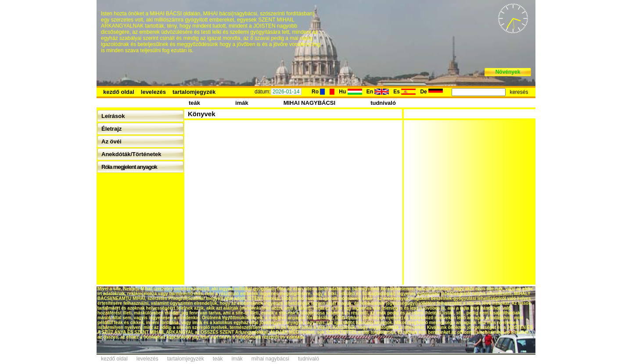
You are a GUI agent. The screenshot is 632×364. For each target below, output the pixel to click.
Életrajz (111, 129)
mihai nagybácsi (270, 359)
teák (194, 103)
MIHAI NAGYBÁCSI (309, 103)
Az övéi (111, 141)
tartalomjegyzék (194, 92)
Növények (508, 72)
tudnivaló (383, 103)
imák (242, 103)
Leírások (113, 116)
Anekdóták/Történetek (131, 154)
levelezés (153, 92)
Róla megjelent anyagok (129, 167)
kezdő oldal (119, 92)
